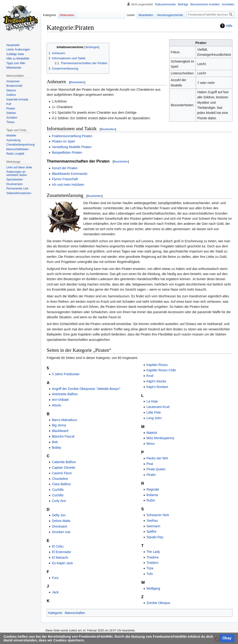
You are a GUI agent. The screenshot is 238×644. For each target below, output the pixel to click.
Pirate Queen (156, 469)
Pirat (150, 464)
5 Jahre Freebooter (66, 374)
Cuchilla (58, 490)
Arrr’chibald (60, 400)
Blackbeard (60, 431)
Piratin (151, 475)
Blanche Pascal (63, 436)
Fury (55, 578)
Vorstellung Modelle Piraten (72, 147)
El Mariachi (60, 558)
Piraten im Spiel (63, 141)
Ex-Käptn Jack (62, 563)
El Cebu (58, 546)
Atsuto (56, 405)
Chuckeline (60, 479)
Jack (55, 592)
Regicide (153, 489)
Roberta (152, 495)
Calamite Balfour (64, 462)
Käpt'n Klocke (156, 381)
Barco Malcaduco (64, 420)
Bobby (56, 448)
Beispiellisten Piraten (67, 153)
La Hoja (152, 401)
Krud (150, 376)
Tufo (150, 574)
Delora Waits (61, 521)
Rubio (151, 500)
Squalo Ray (155, 537)
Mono (150, 444)
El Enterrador (61, 552)
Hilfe (229, 26)
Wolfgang (153, 588)
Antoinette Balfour (65, 394)
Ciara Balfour (61, 484)
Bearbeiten (77, 82)
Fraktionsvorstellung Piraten (72, 136)
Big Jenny (59, 425)
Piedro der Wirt (157, 458)
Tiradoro (152, 563)
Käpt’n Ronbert (157, 387)
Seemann (153, 526)
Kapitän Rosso (157, 365)
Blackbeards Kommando (70, 174)
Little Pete (154, 412)
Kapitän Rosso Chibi (161, 370)
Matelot (152, 433)
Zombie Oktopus (158, 603)
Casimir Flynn (62, 473)
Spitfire (152, 531)
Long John (154, 418)
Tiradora (152, 557)
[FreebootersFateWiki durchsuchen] (210, 14)
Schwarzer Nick (158, 515)
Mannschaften (75, 613)
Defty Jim (59, 515)
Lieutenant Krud (158, 407)
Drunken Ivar (61, 532)
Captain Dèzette (63, 468)
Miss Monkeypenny (160, 438)
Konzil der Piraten (65, 168)
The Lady (153, 552)
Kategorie (55, 613)
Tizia (150, 568)
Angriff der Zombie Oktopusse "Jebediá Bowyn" (86, 389)
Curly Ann (59, 501)
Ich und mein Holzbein (68, 185)
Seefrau (152, 521)
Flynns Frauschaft (65, 179)
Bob (55, 442)
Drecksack (59, 526)
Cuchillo (58, 495)
